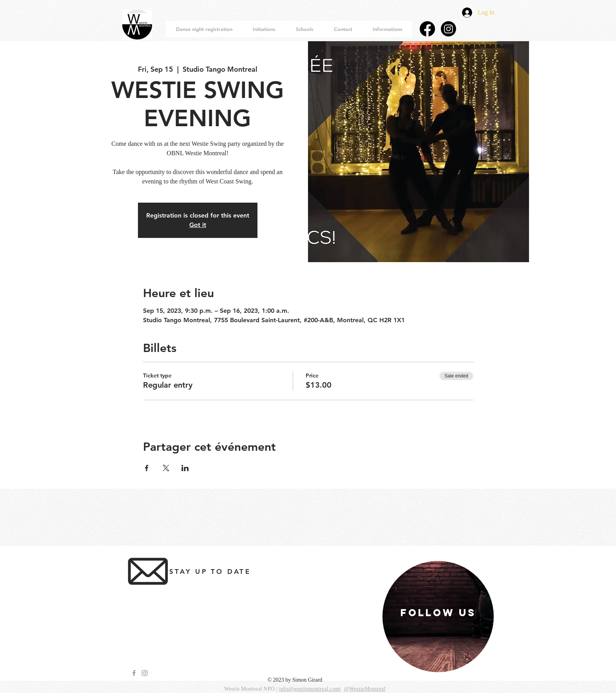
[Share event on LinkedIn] (185, 468)
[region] (438, 617)
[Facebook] (427, 29)
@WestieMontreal (365, 689)
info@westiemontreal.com (309, 689)
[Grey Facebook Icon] (134, 673)
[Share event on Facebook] (147, 468)
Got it (198, 225)
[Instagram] (448, 29)
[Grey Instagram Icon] (145, 673)
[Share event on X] (166, 468)
